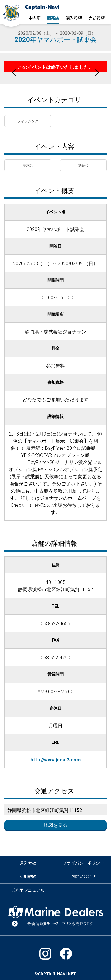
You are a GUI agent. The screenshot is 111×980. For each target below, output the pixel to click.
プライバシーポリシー (83, 863)
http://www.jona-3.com (55, 760)
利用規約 (28, 876)
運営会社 (28, 863)
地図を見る (56, 825)
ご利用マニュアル (28, 890)
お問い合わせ (83, 876)
